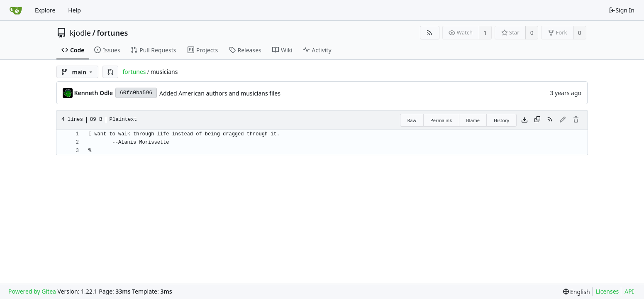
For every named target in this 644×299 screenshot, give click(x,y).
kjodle (80, 33)
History (501, 120)
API (629, 291)
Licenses (607, 291)
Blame (473, 120)
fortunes (112, 33)
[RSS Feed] (430, 33)
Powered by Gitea (32, 291)
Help (74, 10)
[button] (110, 72)
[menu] (577, 292)
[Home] (16, 10)
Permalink (441, 120)
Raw (412, 120)
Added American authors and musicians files (220, 93)
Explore (45, 10)
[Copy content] (537, 120)
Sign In (622, 10)
